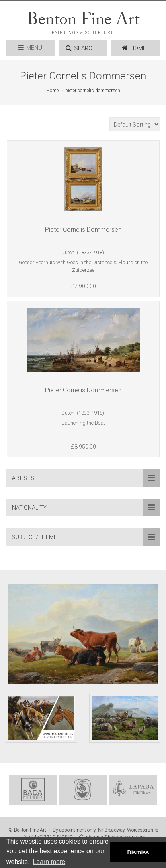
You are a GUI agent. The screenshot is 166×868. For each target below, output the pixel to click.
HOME (134, 48)
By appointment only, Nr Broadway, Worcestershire (105, 830)
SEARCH (81, 48)
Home (52, 91)
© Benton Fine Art (27, 830)
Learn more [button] (49, 862)
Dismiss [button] (138, 852)
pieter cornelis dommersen (93, 91)
